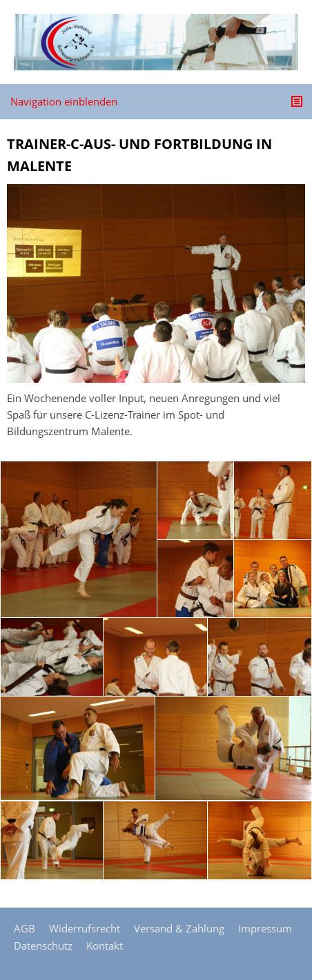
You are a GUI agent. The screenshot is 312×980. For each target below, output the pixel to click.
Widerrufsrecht (85, 928)
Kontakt (105, 946)
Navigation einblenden (64, 101)
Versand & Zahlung (179, 928)
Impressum (265, 928)
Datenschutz (43, 946)
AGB (25, 928)
